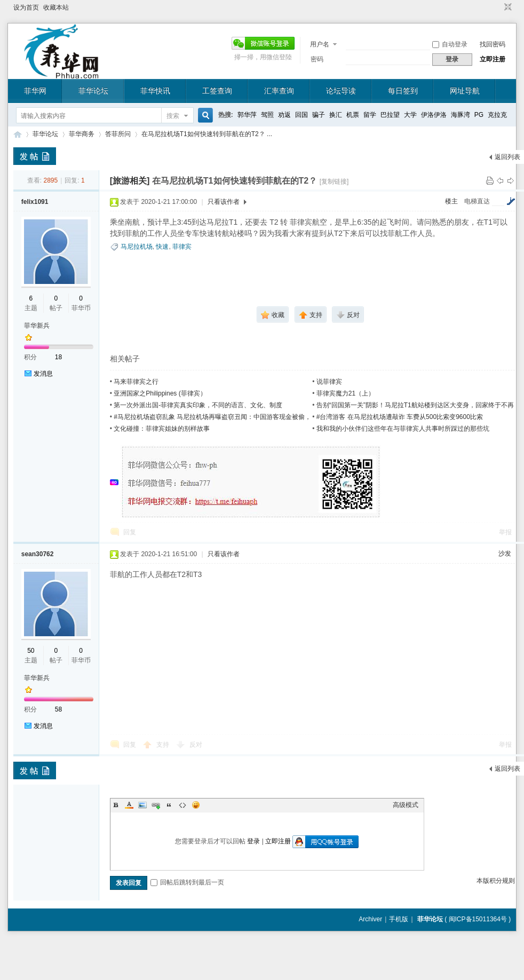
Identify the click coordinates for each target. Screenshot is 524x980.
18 (58, 357)
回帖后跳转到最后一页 (187, 882)
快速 (162, 247)
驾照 (267, 115)
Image (142, 805)
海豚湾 (461, 115)
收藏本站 (56, 7)
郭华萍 (247, 115)
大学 (410, 115)
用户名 (320, 44)
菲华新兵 (37, 326)
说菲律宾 (329, 382)
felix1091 (35, 202)
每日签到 (403, 91)
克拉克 (497, 115)
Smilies (196, 805)
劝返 (284, 115)
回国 (301, 115)
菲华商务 (82, 134)
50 (31, 651)
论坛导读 (341, 91)
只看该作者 (224, 202)
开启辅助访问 (498, 7)
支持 (164, 745)
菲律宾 (182, 247)
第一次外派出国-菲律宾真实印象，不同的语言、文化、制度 (198, 405)
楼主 (451, 201)
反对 (196, 745)
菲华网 (35, 91)
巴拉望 (390, 115)
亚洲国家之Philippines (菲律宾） (160, 393)
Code (182, 805)
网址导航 (465, 91)
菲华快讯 (155, 91)
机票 (353, 115)
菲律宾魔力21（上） (346, 393)
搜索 (173, 116)
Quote (169, 805)
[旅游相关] (130, 181)
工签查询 (217, 91)
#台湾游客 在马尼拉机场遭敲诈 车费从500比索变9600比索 (400, 417)
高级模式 (406, 805)
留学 (370, 115)
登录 (253, 841)
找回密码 (493, 44)
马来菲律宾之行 (136, 382)
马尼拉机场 (137, 247)
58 (58, 709)
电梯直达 (477, 201)
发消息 (43, 374)
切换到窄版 (507, 7)
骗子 (319, 115)
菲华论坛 (93, 91)
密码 (317, 59)
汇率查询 (279, 91)
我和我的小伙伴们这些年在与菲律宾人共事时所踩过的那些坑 (403, 429)
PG (479, 115)
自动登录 (450, 44)
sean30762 (38, 554)
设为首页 (26, 7)
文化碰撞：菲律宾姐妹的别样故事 (162, 429)
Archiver (370, 919)
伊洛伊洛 (434, 115)
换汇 (336, 115)
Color (129, 805)
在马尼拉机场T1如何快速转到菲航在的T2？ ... (207, 134)
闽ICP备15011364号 (478, 919)
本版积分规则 (496, 881)
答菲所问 (118, 134)
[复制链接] (334, 181)
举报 (505, 532)
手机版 (399, 919)
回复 (130, 532)
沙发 (505, 554)
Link (156, 805)
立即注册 (493, 59)
